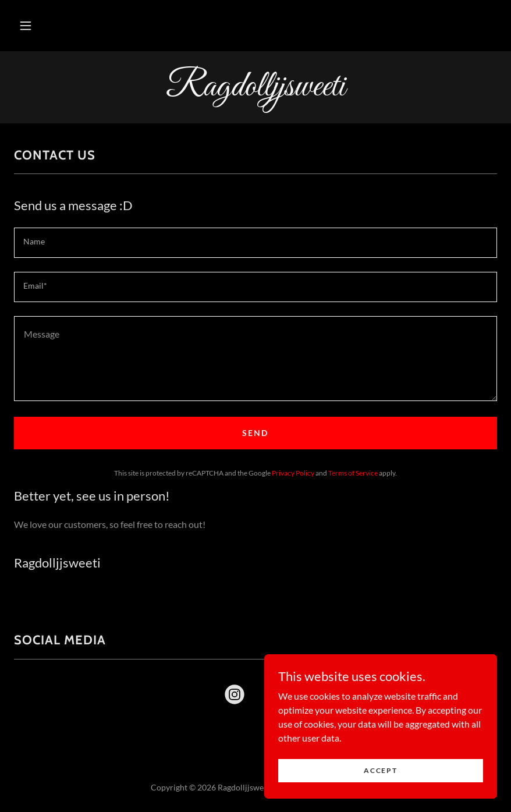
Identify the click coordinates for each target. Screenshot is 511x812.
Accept (380, 794)
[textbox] (255, 243)
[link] (255, 92)
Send (255, 433)
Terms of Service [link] (353, 473)
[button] (26, 26)
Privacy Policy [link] (293, 473)
